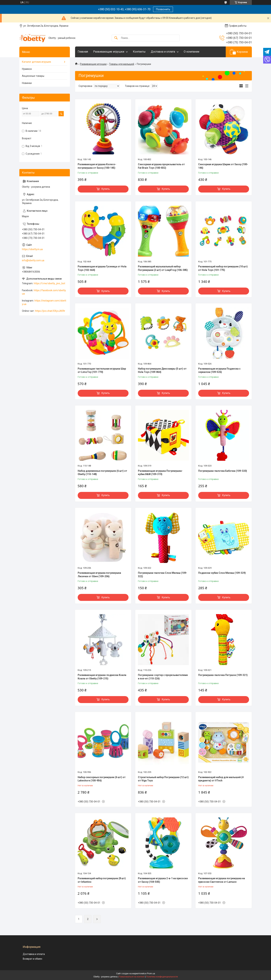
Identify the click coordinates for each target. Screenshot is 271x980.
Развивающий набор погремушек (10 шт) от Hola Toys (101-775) (223, 268)
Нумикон (27, 69)
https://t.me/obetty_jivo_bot (49, 283)
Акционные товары (33, 76)
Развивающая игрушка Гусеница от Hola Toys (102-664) (102, 268)
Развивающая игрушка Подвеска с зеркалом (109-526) (219, 370)
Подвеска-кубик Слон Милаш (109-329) (222, 573)
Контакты (139, 52)
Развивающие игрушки (109, 52)
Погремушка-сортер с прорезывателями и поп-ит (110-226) (163, 677)
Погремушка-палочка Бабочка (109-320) (223, 471)
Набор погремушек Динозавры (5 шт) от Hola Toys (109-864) (162, 370)
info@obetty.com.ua (33, 260)
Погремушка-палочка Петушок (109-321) (223, 675)
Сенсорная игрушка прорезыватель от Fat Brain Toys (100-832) (161, 166)
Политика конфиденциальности (162, 977)
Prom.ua (151, 974)
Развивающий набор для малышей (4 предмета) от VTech (221, 779)
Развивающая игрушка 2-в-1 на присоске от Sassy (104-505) (163, 880)
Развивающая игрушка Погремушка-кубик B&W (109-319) (160, 473)
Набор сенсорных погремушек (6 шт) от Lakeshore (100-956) (102, 779)
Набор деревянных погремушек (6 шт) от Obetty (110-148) (102, 473)
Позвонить (163, 9)
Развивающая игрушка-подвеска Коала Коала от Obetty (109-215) (102, 677)
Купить (106, 189)
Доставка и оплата (163, 52)
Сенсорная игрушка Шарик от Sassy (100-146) (223, 166)
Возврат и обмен (32, 959)
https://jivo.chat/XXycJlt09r (50, 311)
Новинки (27, 83)
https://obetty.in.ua (32, 249)
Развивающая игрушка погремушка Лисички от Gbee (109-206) (99, 575)
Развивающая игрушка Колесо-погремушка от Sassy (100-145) (97, 166)
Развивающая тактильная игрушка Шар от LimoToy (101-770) (102, 370)
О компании (191, 52)
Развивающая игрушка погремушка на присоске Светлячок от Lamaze (222, 880)
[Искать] (116, 38)
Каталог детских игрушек (36, 62)
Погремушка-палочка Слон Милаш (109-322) (162, 575)
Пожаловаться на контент (132, 977)
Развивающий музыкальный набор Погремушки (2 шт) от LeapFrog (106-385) (163, 268)
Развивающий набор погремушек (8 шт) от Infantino (102, 880)
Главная (83, 52)
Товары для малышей (122, 64)
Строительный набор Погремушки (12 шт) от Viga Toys (163, 779)
